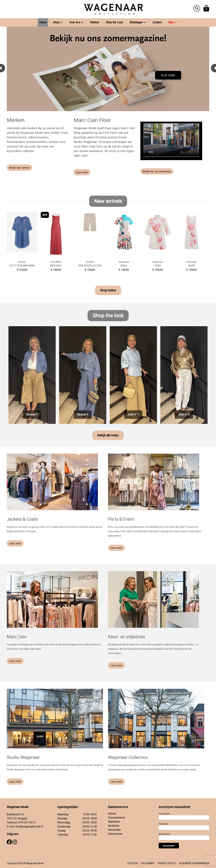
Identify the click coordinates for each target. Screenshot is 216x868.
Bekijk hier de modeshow (157, 171)
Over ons (76, 22)
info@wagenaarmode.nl (29, 827)
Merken (95, 22)
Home (43, 22)
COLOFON (132, 863)
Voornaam (164, 824)
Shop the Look (114, 22)
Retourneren (115, 834)
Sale (173, 22)
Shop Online (108, 290)
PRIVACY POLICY (167, 863)
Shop (58, 22)
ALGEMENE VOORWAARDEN (194, 863)
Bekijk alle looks (108, 435)
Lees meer (82, 172)
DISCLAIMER (148, 863)
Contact (157, 22)
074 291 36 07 (27, 822)
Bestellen (114, 826)
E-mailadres (164, 814)
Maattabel (114, 822)
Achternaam (164, 834)
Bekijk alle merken (19, 168)
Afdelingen (138, 22)
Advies (112, 814)
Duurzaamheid (116, 818)
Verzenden (114, 830)
